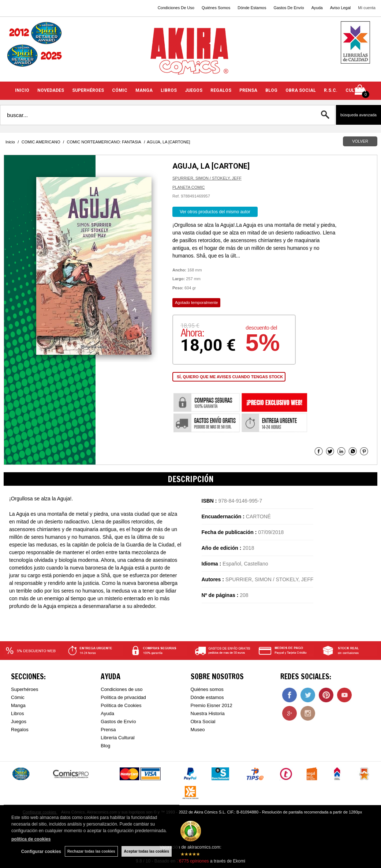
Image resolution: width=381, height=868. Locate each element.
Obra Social (203, 722)
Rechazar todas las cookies (91, 851)
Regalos (20, 730)
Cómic (18, 697)
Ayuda (317, 8)
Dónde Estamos (252, 8)
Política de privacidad (123, 697)
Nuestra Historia (208, 713)
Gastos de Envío (118, 722)
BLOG (271, 90)
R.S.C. (331, 90)
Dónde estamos (207, 697)
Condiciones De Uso (176, 8)
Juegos (19, 722)
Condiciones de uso (122, 689)
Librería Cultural (118, 738)
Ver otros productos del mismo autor (215, 212)
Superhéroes (25, 689)
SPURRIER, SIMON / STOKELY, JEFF (207, 178)
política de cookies (31, 839)
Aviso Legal (341, 8)
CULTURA (356, 90)
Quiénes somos (207, 689)
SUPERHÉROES (88, 90)
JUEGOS (194, 90)
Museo (198, 730)
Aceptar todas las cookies (147, 851)
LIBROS (169, 90)
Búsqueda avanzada (358, 115)
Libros (17, 713)
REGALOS (221, 90)
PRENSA (248, 90)
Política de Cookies (121, 705)
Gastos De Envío (289, 8)
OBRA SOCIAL (301, 90)
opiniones (193, 861)
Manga (18, 705)
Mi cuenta (367, 8)
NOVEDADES (51, 90)
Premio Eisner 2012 (212, 705)
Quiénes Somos (216, 8)
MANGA (144, 90)
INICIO (22, 90)
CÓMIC (120, 90)
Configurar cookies (41, 852)
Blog (105, 746)
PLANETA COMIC (188, 187)
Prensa (108, 730)
